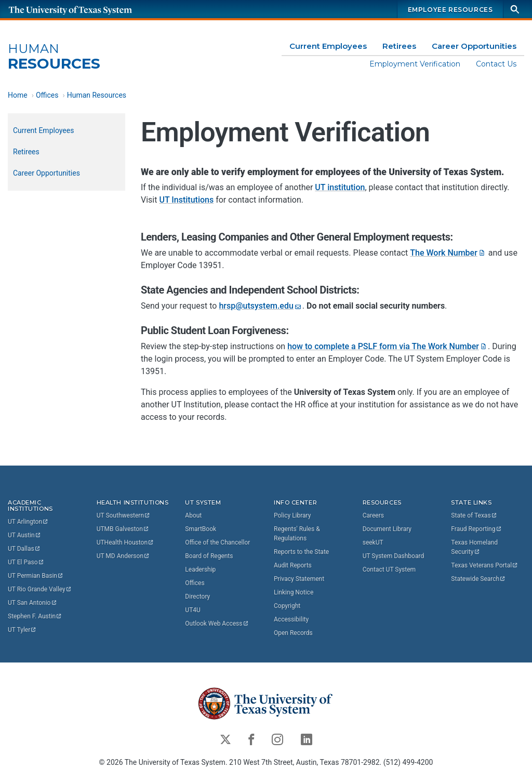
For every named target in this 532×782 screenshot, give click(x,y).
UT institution (340, 188)
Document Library (387, 528)
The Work (448, 253)
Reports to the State (301, 551)
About (193, 515)
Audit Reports (293, 565)
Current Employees (328, 46)
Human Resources (97, 95)
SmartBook (201, 528)
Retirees (399, 46)
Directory (197, 596)
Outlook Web (217, 623)
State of (474, 515)
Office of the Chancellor (217, 542)
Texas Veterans (485, 565)
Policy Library (292, 515)
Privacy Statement (299, 578)
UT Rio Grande (40, 589)
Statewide (478, 578)
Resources (54, 57)
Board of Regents (209, 555)
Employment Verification (415, 64)
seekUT (373, 542)
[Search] (515, 9)
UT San (32, 603)
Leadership (200, 569)
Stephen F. (35, 616)
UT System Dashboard (394, 555)
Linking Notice (294, 592)
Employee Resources (450, 10)
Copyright (287, 605)
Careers (373, 515)
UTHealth (125, 542)
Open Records (293, 632)
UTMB (123, 528)
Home (18, 95)
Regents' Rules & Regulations (297, 533)
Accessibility (291, 619)
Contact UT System (389, 569)
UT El (26, 562)
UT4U (192, 609)
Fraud (476, 528)
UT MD (123, 555)
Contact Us (496, 64)
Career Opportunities (474, 46)
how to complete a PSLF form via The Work (388, 347)
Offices (47, 95)
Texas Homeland (475, 547)
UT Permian (36, 576)
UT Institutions (186, 200)
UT (28, 522)
